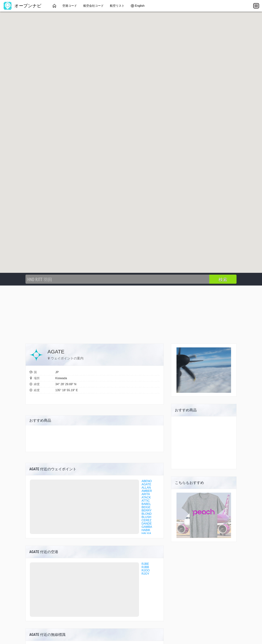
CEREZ (146, 520)
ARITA (146, 494)
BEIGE (146, 507)
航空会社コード (94, 6)
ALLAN (146, 488)
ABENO (147, 481)
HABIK (146, 530)
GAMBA (147, 527)
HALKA (146, 533)
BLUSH (146, 517)
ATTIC (146, 501)
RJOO (146, 570)
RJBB (145, 567)
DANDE (147, 524)
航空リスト (117, 6)
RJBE (145, 564)
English (140, 6)
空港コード (70, 6)
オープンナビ (23, 6)
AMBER (147, 491)
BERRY (147, 510)
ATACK (146, 497)
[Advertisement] (131, 313)
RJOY (145, 574)
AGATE (146, 484)
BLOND (147, 514)
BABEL (146, 504)
